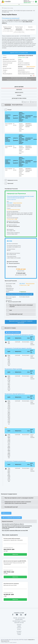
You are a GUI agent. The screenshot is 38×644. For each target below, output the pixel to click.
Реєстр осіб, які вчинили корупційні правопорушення (19, 80)
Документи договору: (12, 262)
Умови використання (5, 641)
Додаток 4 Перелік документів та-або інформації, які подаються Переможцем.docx (9, 446)
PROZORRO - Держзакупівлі (19, 618)
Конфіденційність (31, 640)
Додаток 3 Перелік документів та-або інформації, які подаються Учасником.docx (9, 412)
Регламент (19, 631)
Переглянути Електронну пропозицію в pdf (20, 294)
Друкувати (6, 513)
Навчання (19, 625)
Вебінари (19, 633)
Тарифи (19, 635)
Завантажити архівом (13, 332)
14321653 (20, 67)
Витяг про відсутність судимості (19, 78)
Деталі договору (12, 267)
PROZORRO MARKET (19, 620)
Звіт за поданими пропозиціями (12, 518)
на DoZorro (31, 20)
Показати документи (13, 223)
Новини (19, 626)
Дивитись (15, 554)
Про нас (19, 629)
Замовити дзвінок (27, 3)
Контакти (19, 628)
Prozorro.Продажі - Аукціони (19, 621)
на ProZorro (24, 20)
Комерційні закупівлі (19, 623)
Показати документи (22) (13, 302)
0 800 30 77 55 (26, 1)
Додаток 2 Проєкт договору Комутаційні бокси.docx (9, 383)
